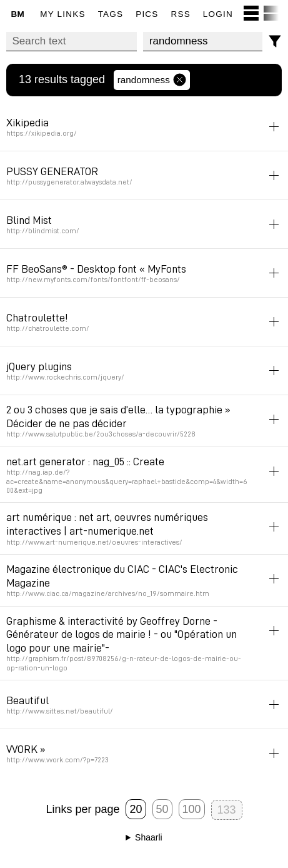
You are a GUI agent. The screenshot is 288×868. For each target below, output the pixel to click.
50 (162, 809)
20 (136, 809)
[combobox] (203, 42)
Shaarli (149, 837)
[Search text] (72, 42)
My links (62, 14)
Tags (111, 14)
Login (218, 14)
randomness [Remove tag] (152, 80)
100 (192, 809)
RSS (181, 14)
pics (147, 14)
